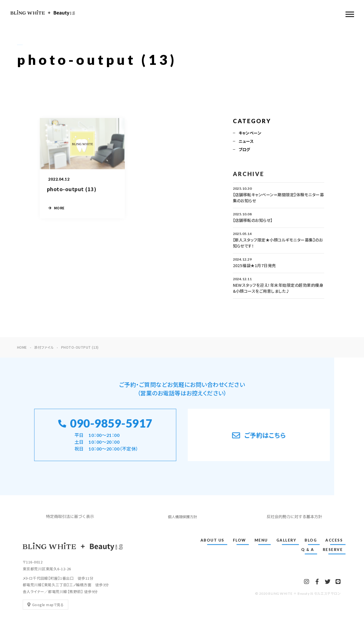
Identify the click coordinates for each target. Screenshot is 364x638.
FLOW (239, 540)
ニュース (246, 142)
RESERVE (333, 550)
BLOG (311, 540)
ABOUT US (212, 540)
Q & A (308, 550)
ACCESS (334, 540)
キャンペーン (250, 133)
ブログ (244, 150)
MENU (261, 540)
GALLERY (286, 540)
